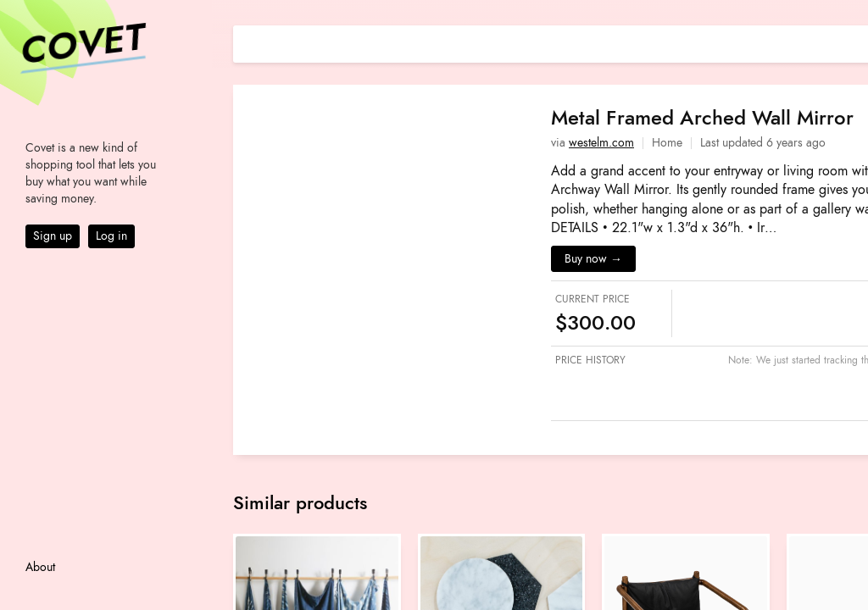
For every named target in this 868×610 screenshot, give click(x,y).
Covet (81, 46)
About (40, 567)
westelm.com (601, 143)
